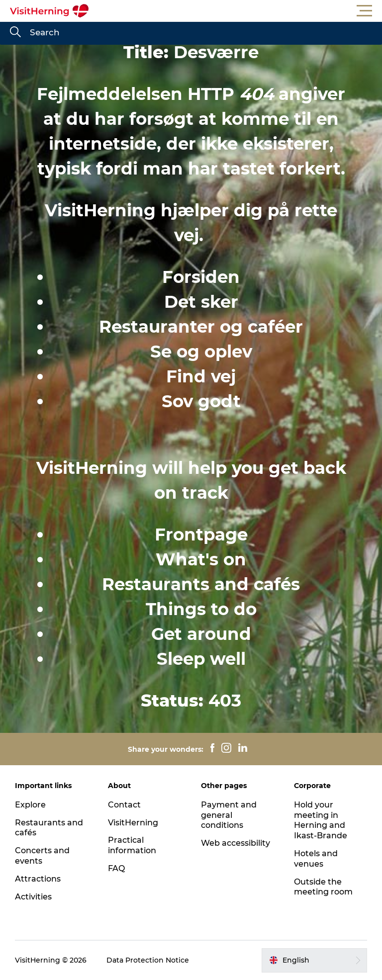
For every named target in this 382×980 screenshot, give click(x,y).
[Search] (15, 33)
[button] (236, 11)
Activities (33, 897)
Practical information (132, 845)
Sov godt (201, 401)
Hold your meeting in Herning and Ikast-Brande (321, 820)
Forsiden (201, 277)
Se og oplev (201, 352)
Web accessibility (236, 843)
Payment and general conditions (229, 815)
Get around (201, 634)
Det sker (201, 302)
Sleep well (201, 659)
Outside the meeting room (323, 887)
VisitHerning (133, 823)
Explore (30, 805)
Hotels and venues (316, 859)
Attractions (38, 879)
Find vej (201, 376)
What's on (201, 559)
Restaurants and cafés (201, 584)
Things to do (201, 609)
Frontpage (201, 535)
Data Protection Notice (148, 960)
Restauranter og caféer (201, 327)
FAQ (116, 868)
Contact (124, 805)
